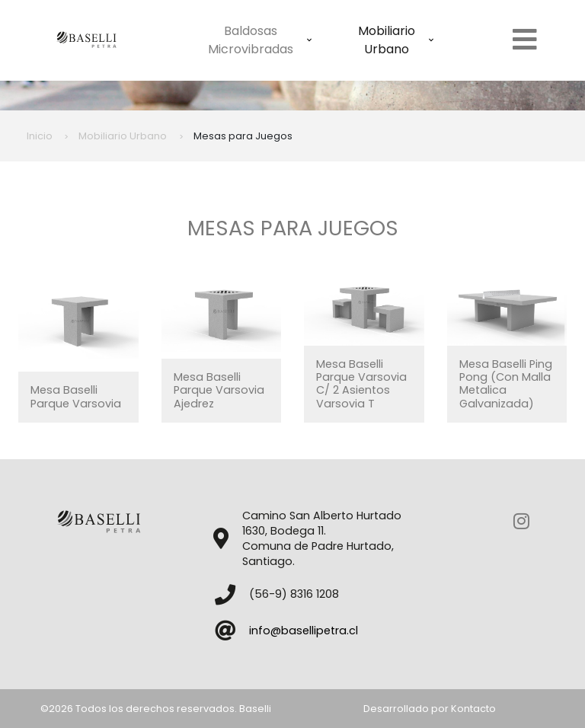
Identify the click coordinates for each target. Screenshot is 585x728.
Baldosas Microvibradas (260, 40)
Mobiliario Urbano (396, 40)
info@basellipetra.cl (304, 631)
